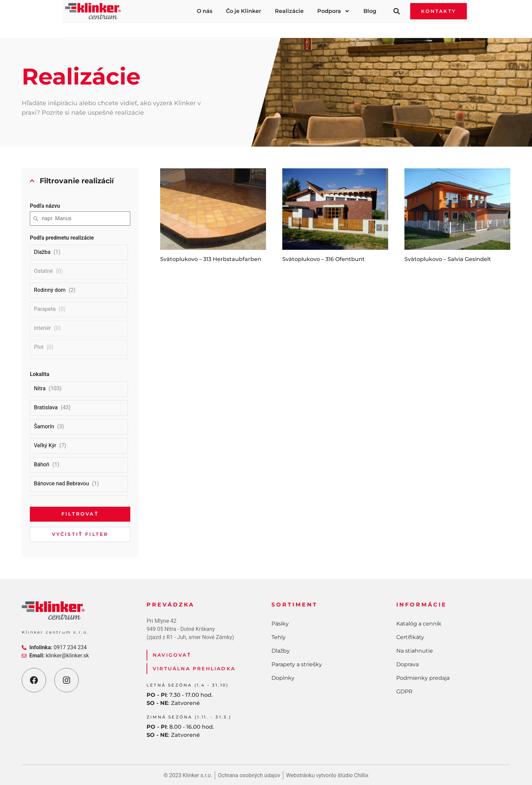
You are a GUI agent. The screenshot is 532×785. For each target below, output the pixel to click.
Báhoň (42, 464)
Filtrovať (80, 514)
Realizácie (289, 11)
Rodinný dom (50, 290)
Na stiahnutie (415, 651)
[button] (397, 11)
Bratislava (46, 407)
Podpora (334, 11)
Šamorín (44, 426)
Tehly (187, 27)
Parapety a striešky (322, 27)
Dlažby (246, 27)
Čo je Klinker (244, 11)
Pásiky (129, 27)
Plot (39, 347)
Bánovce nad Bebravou (61, 483)
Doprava (407, 664)
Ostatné (43, 271)
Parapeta (45, 309)
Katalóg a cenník (419, 624)
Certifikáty (410, 637)
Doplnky (400, 27)
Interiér (42, 328)
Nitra (40, 388)
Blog (370, 11)
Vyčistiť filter (80, 534)
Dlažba (42, 252)
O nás (205, 11)
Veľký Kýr (45, 445)
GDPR (404, 691)
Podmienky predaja (423, 678)
